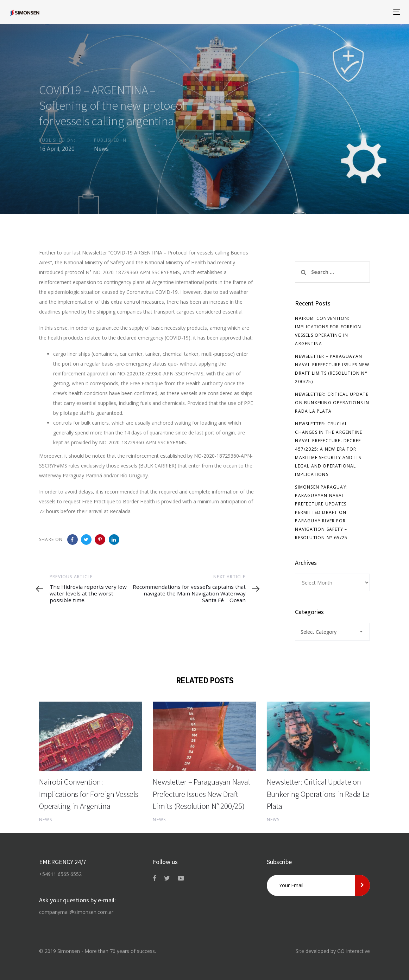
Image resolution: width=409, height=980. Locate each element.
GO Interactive (354, 951)
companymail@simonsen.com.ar (76, 912)
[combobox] (332, 632)
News (101, 150)
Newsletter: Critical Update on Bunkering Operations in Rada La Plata (332, 403)
